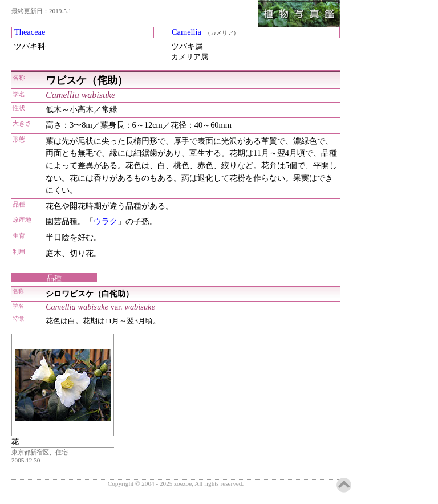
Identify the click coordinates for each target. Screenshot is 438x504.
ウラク (106, 221)
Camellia (186, 32)
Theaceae (30, 32)
